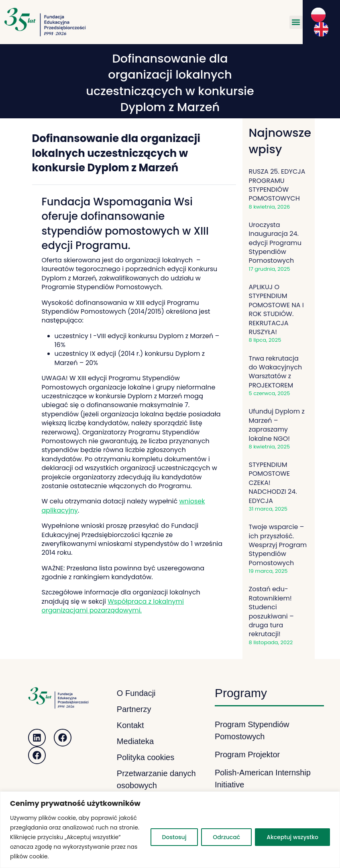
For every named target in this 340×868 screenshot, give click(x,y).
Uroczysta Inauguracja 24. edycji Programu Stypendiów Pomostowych (275, 243)
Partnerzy (134, 709)
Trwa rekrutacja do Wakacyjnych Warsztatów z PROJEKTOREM (276, 372)
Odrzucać (226, 837)
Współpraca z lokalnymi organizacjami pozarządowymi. (113, 606)
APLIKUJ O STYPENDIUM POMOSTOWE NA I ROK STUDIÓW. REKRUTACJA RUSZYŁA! (276, 309)
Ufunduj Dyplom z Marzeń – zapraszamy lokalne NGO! (277, 425)
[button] (296, 22)
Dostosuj (174, 837)
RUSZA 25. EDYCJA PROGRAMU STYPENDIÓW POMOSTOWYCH (277, 185)
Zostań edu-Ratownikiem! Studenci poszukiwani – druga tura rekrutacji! (271, 611)
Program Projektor (247, 754)
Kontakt (130, 725)
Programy (241, 693)
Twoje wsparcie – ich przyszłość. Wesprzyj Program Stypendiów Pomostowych (278, 545)
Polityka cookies (146, 757)
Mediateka (135, 741)
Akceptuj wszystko (292, 837)
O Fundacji (136, 693)
